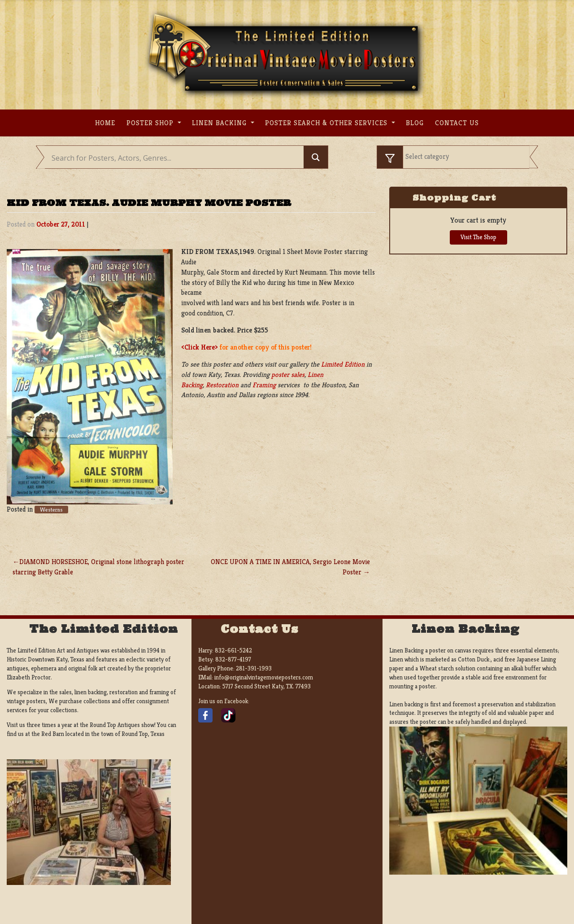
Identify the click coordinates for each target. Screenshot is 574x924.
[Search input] (176, 158)
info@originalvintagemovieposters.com (264, 677)
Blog (415, 123)
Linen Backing (220, 123)
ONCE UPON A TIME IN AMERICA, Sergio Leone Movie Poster (290, 567)
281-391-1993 (254, 668)
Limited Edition (343, 364)
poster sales (288, 374)
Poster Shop (151, 123)
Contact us (457, 123)
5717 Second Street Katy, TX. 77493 (267, 686)
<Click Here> (200, 347)
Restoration (222, 385)
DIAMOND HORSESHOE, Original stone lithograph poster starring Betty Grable (98, 567)
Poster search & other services (327, 123)
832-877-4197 (233, 659)
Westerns (51, 510)
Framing (264, 385)
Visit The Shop (478, 237)
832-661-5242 (233, 650)
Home (105, 123)
